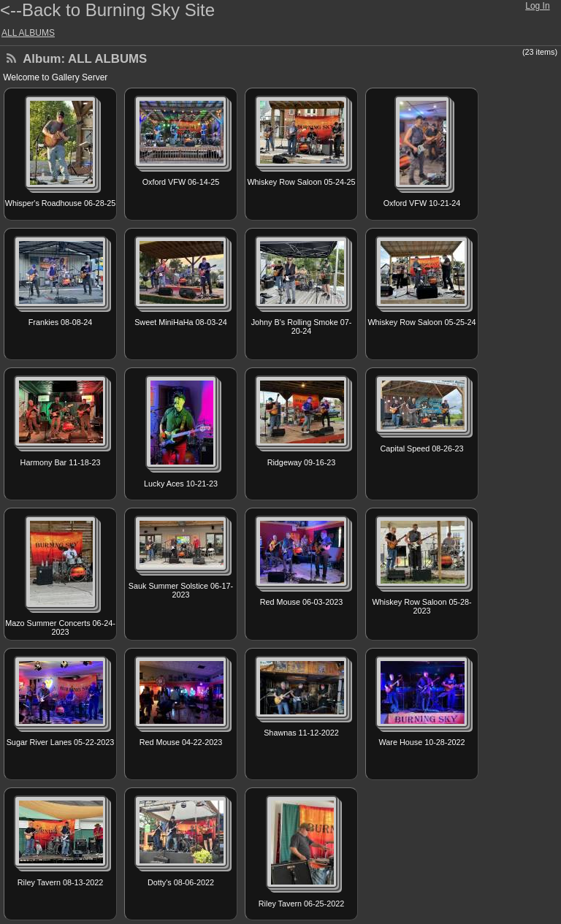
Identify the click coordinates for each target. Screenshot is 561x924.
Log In (537, 6)
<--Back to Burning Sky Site (107, 10)
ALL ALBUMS (28, 33)
